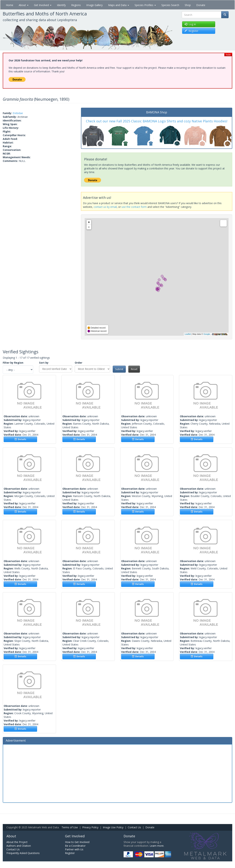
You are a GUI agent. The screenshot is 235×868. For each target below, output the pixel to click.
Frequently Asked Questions (23, 853)
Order (78, 363)
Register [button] (191, 31)
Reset (134, 369)
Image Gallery (94, 5)
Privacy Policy (90, 827)
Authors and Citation (19, 846)
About (24, 5)
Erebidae (18, 113)
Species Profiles (145, 5)
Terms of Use (70, 827)
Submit (119, 369)
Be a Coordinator (75, 846)
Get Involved (43, 5)
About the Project (17, 842)
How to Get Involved (77, 842)
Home (10, 5)
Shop (188, 5)
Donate (201, 5)
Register (70, 853)
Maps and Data (119, 5)
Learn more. (157, 846)
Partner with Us (74, 849)
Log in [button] (190, 24)
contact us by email (105, 207)
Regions (76, 5)
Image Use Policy (113, 827)
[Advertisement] (117, 773)
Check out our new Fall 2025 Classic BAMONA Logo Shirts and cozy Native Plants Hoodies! (157, 121)
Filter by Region (13, 363)
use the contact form (134, 207)
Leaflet (188, 334)
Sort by (44, 363)
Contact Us (134, 827)
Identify (61, 5)
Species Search (170, 5)
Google (207, 334)
